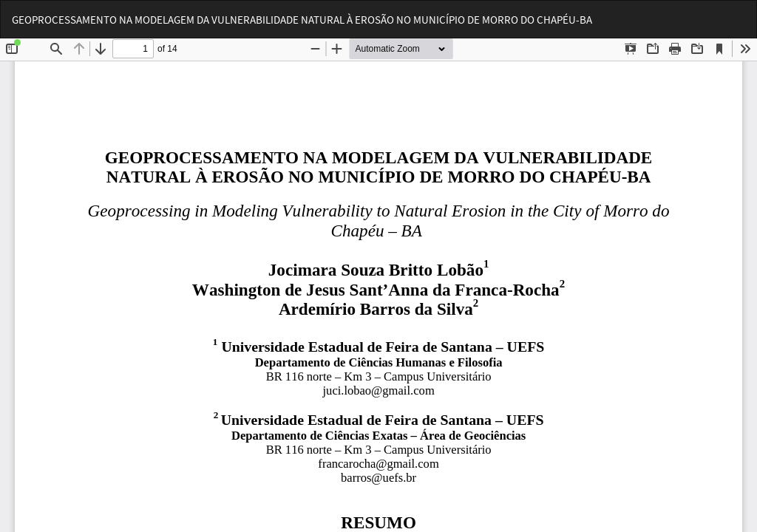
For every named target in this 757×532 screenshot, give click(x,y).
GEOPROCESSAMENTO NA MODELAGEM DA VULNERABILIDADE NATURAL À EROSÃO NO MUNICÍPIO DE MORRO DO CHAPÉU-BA (302, 20)
